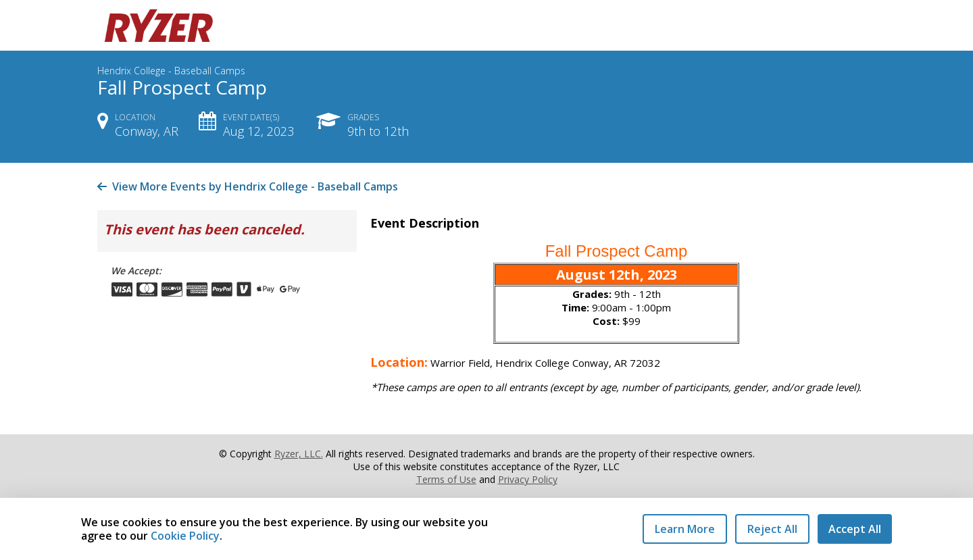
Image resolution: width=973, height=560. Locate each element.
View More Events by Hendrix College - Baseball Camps (248, 186)
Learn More (685, 529)
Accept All (855, 529)
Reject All (772, 529)
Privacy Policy (528, 479)
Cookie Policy (185, 536)
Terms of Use (446, 479)
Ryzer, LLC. (299, 454)
